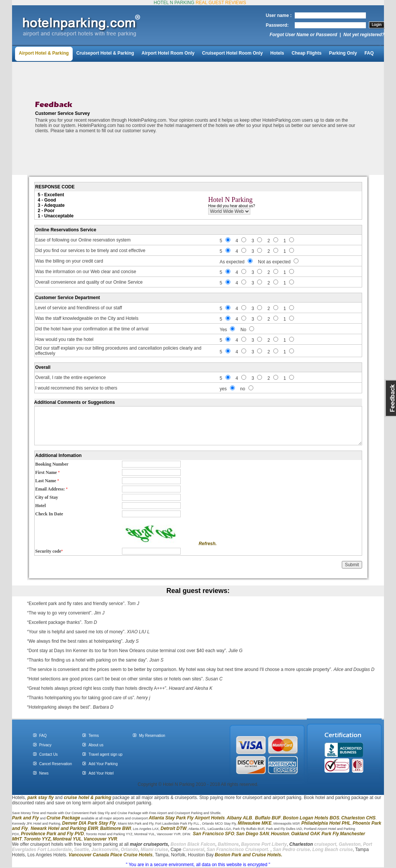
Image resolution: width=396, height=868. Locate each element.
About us (96, 745)
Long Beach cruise (333, 850)
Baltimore (228, 844)
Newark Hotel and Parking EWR (65, 828)
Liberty (279, 844)
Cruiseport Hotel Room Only (232, 53)
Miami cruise (155, 850)
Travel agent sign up (105, 754)
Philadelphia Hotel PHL (326, 823)
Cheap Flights (307, 53)
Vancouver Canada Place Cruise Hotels (110, 855)
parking (103, 798)
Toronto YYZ (37, 839)
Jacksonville (105, 850)
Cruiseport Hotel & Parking (105, 53)
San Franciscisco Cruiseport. (238, 850)
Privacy (45, 745)
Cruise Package (63, 818)
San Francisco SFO (213, 834)
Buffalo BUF (268, 818)
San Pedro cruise (291, 850)
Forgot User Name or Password (303, 35)
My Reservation (152, 736)
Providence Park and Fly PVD (53, 834)
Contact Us (48, 754)
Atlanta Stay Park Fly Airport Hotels (187, 818)
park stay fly (41, 798)
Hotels (277, 53)
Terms (94, 736)
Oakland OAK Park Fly (315, 834)
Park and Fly (25, 818)
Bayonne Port (256, 844)
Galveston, (350, 844)
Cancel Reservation (56, 764)
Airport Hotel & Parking (44, 53)
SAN (264, 834)
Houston (280, 834)
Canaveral (193, 850)
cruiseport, (314, 844)
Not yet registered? (364, 35)
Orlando (129, 850)
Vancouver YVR (100, 839)
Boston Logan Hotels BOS (311, 818)
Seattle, (82, 850)
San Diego (247, 834)
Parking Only (343, 53)
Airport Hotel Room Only (168, 53)
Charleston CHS (358, 818)
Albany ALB (239, 818)
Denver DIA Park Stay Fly (89, 823)
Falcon (208, 844)
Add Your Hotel (101, 773)
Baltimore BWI (116, 828)
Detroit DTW (174, 828)
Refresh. (208, 544)
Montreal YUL (67, 839)
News (44, 773)
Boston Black (186, 844)
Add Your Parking (103, 764)
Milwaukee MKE (254, 823)
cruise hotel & (79, 798)
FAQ (369, 53)
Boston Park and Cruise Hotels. (248, 855)
